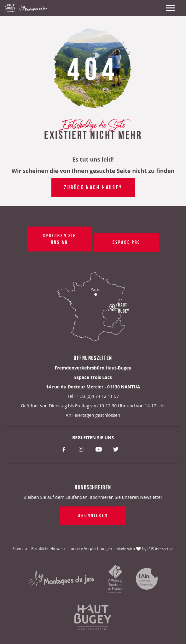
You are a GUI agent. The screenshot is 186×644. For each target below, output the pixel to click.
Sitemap (20, 549)
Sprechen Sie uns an (59, 238)
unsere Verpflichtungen (91, 549)
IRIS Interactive (161, 549)
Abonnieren (93, 515)
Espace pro (126, 242)
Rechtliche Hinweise (49, 549)
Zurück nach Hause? (93, 187)
